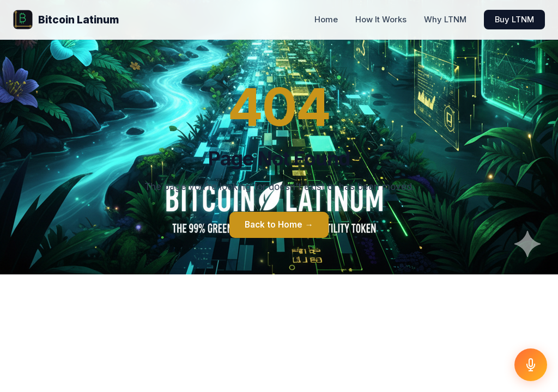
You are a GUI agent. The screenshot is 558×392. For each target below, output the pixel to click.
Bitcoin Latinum (66, 20)
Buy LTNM (514, 20)
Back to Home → (279, 225)
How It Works (381, 20)
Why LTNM (445, 20)
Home (326, 20)
